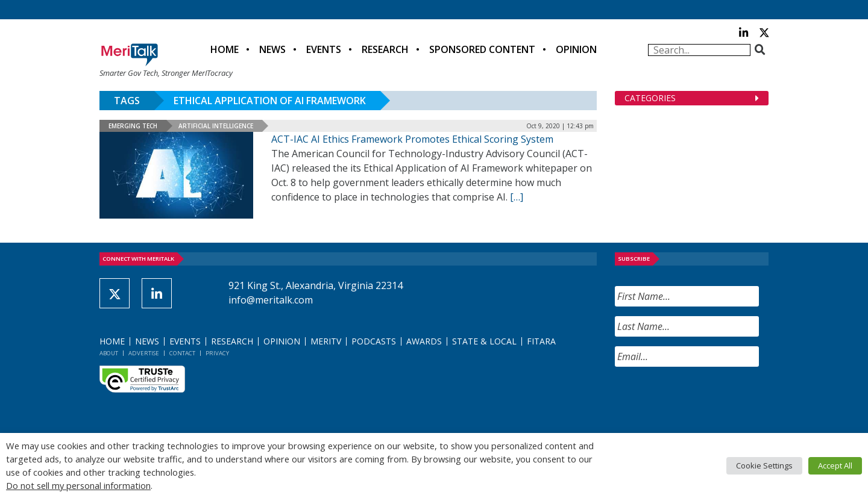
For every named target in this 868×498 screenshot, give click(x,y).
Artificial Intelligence (216, 126)
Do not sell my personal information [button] (78, 485)
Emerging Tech (133, 126)
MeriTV (326, 341)
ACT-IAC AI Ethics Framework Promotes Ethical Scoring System (412, 139)
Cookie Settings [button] (764, 465)
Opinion (576, 49)
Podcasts (374, 341)
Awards (424, 341)
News (272, 49)
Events (324, 49)
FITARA (541, 341)
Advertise (144, 353)
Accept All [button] (835, 465)
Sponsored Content (482, 49)
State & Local (484, 341)
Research (385, 49)
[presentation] (706, 400)
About (109, 353)
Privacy (217, 353)
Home (225, 49)
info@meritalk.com (271, 300)
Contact (182, 353)
